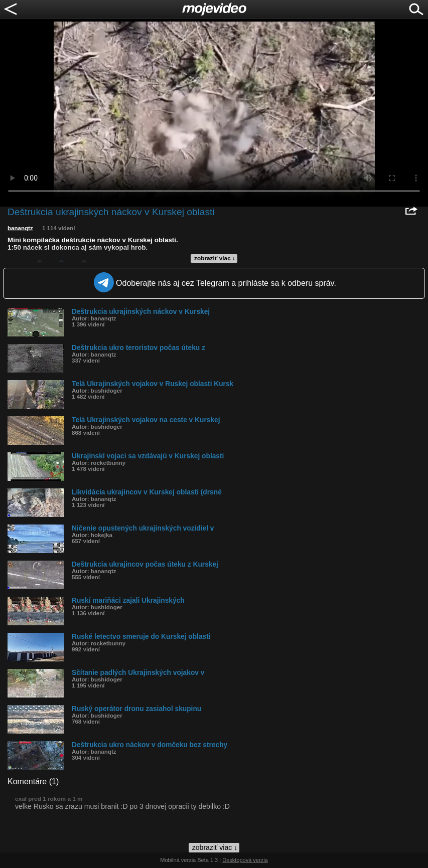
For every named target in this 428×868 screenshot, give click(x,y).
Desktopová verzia (245, 860)
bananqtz (20, 228)
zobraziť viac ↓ (215, 258)
